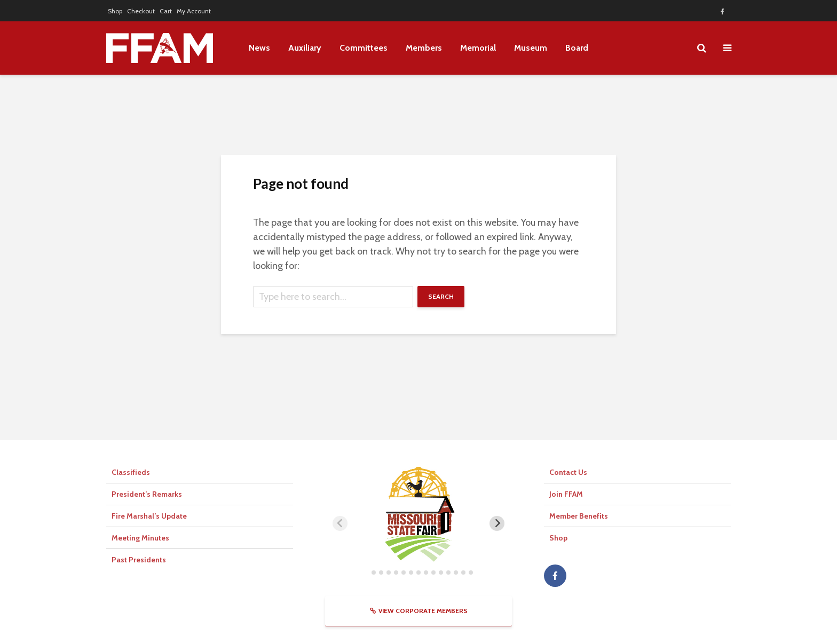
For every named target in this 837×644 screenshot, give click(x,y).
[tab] (366, 572)
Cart (166, 11)
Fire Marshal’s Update (149, 516)
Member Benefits (579, 516)
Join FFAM (566, 494)
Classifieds (131, 472)
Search (441, 296)
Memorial (478, 48)
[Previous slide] (340, 523)
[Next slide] (497, 523)
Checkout (141, 11)
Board (577, 48)
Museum (531, 48)
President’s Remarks (147, 494)
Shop (115, 11)
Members (424, 48)
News (259, 48)
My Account (194, 11)
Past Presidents (139, 560)
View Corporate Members (419, 611)
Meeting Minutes (140, 538)
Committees (364, 48)
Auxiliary (305, 48)
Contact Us (568, 472)
